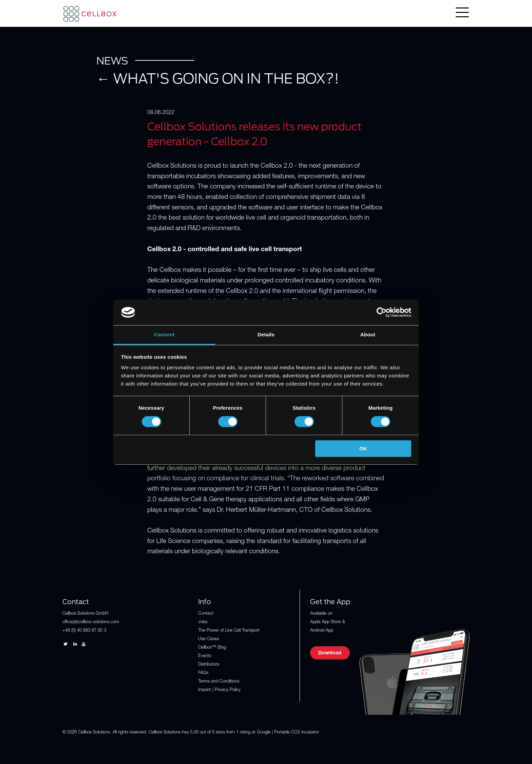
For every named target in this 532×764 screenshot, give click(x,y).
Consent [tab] (164, 335)
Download (330, 653)
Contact (206, 614)
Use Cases (208, 639)
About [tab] (368, 335)
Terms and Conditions (219, 682)
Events (205, 656)
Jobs (203, 622)
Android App (322, 631)
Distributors (209, 665)
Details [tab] (266, 335)
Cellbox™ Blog (212, 648)
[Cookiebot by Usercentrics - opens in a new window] (382, 312)
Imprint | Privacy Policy (219, 690)
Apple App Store (326, 622)
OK (363, 449)
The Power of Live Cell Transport (229, 631)
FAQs (203, 673)
